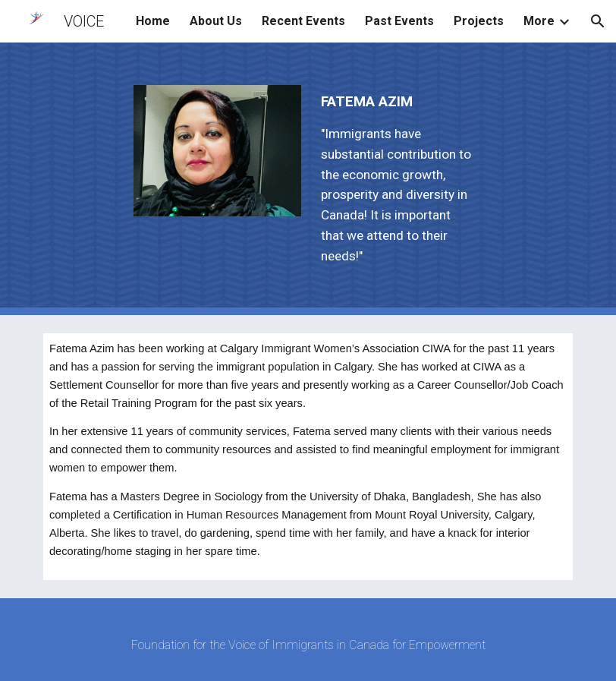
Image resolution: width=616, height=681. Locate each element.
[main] (399, 179)
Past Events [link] (399, 21)
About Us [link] (216, 21)
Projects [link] (479, 21)
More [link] (539, 21)
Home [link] (153, 21)
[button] (598, 21)
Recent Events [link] (303, 21)
